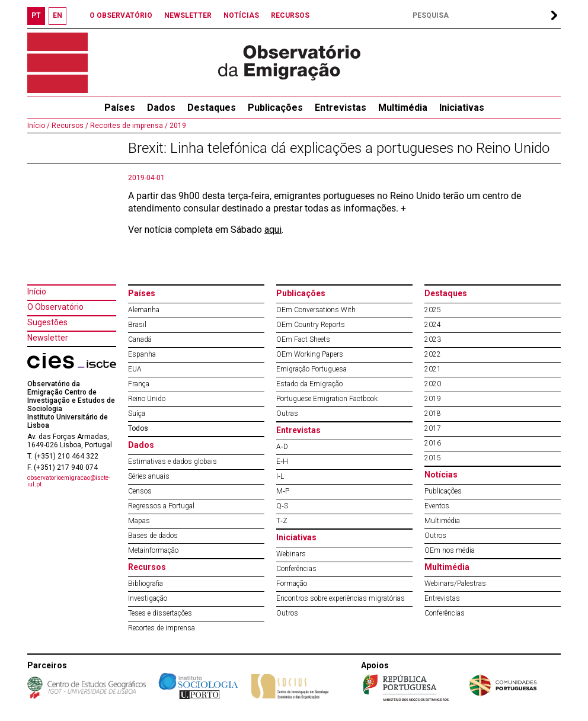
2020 (433, 384)
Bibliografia (146, 584)
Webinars (291, 554)
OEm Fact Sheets (303, 339)
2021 (433, 369)
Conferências (296, 569)
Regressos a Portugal (161, 506)
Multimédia (403, 108)
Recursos (147, 567)
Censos (140, 491)
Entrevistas (341, 108)
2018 (433, 414)
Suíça (137, 414)
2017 (433, 428)
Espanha (142, 354)
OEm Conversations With (316, 310)
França (139, 384)
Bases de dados (153, 536)
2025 (433, 310)
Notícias (441, 475)
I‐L (280, 476)
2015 (433, 458)
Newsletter (48, 338)
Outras (287, 414)
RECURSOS (290, 15)
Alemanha (144, 310)
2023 (433, 339)
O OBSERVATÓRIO (121, 15)
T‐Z (282, 521)
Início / (39, 126)
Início (37, 291)
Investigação (148, 598)
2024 (433, 325)
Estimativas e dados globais (172, 462)
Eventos (437, 506)
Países (142, 293)
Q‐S (282, 506)
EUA (135, 369)
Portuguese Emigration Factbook (327, 399)
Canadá (140, 339)
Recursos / (69, 126)
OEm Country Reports (311, 325)
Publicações (275, 108)
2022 (433, 354)
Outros (287, 613)
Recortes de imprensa (162, 628)
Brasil (137, 325)
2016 (433, 443)
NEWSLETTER (188, 15)
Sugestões (47, 322)
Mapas (139, 521)
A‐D (282, 447)
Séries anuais (149, 476)
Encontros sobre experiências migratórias (341, 598)
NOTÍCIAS (241, 15)
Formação (292, 584)
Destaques (212, 108)
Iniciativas (462, 108)
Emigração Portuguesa (311, 369)
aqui (273, 230)
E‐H (282, 462)
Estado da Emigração (309, 384)
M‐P (283, 491)
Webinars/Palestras (455, 584)
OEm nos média (450, 550)
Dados (161, 108)
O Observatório (55, 307)
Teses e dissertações (160, 613)
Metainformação (153, 550)
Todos (138, 428)
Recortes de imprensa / (128, 126)
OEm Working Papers (310, 354)
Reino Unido (147, 399)
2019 (177, 126)
